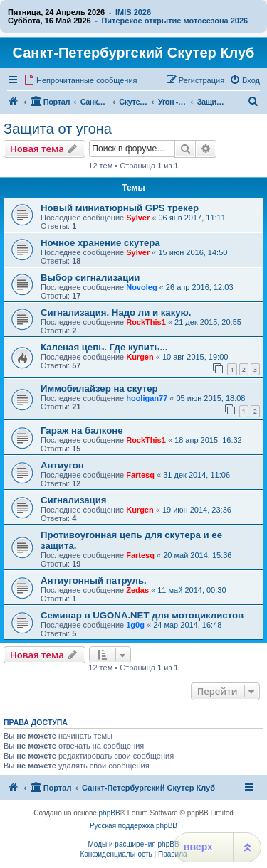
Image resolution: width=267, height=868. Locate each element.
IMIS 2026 (133, 12)
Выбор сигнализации (90, 278)
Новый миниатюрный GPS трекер (120, 208)
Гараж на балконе (82, 430)
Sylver (138, 218)
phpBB (110, 813)
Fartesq (140, 475)
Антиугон (62, 465)
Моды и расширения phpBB (133, 844)
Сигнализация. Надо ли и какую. (116, 312)
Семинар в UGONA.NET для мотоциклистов (142, 615)
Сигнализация (74, 500)
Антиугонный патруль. (94, 580)
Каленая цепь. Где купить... (104, 347)
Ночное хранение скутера (100, 243)
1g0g (135, 625)
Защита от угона (58, 129)
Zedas (137, 590)
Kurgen (140, 357)
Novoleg (141, 287)
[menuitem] (80, 80)
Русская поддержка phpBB (133, 826)
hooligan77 (147, 398)
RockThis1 (146, 322)
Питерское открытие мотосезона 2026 (174, 21)
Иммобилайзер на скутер (99, 389)
